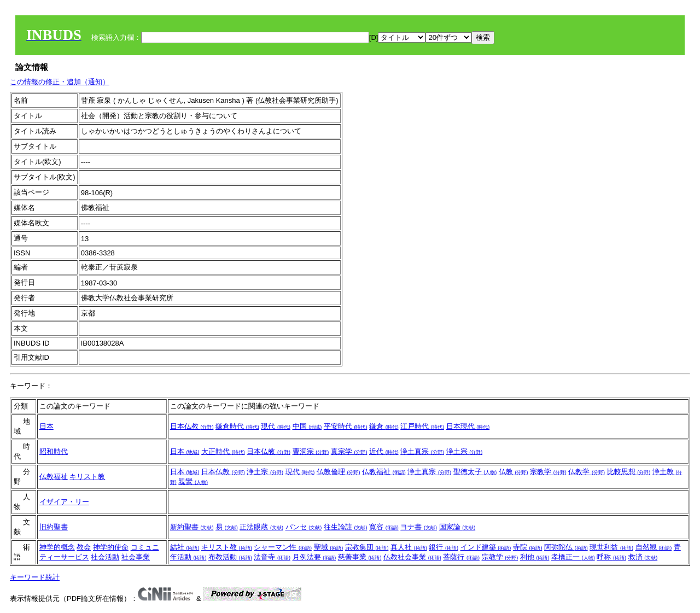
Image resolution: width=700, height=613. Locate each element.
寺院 (528, 547)
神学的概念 (57, 547)
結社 (185, 547)
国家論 (457, 527)
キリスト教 (87, 477)
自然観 (654, 547)
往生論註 (346, 527)
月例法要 (314, 557)
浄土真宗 (422, 451)
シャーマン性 (283, 547)
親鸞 (193, 481)
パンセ (304, 527)
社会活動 (105, 557)
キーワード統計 (35, 577)
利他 (535, 557)
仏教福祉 (54, 477)
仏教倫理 (339, 472)
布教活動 (230, 557)
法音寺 (272, 557)
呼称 (611, 557)
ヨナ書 (419, 527)
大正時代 (223, 451)
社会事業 (136, 557)
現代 (276, 426)
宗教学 (548, 472)
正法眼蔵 (261, 527)
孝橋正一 (573, 557)
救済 (643, 557)
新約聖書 (192, 527)
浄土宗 (465, 451)
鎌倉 (384, 426)
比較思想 (629, 472)
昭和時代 (54, 451)
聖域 (329, 547)
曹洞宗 (311, 451)
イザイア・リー (64, 502)
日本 (46, 426)
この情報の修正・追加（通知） (60, 82)
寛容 (384, 527)
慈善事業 (360, 557)
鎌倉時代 (237, 426)
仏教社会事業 (412, 557)
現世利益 (611, 547)
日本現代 (468, 426)
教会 (84, 547)
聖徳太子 (475, 472)
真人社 (409, 547)
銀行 (444, 547)
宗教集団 (367, 547)
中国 (307, 426)
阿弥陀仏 (566, 547)
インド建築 (486, 547)
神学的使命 (111, 547)
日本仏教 (192, 426)
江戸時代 (422, 426)
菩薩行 (461, 557)
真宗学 (349, 451)
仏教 (514, 472)
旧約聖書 (54, 527)
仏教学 (587, 472)
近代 (384, 451)
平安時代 (346, 426)
